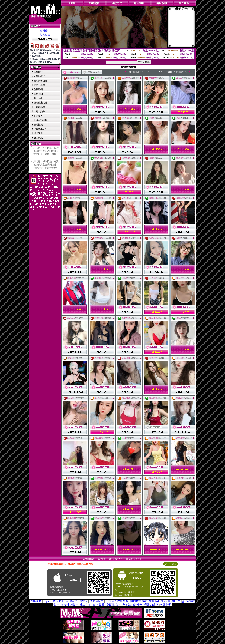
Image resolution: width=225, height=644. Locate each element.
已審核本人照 (40, 129)
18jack (47, 601)
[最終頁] (183, 72)
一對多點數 (39, 107)
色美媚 (127, 605)
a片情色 (138, 605)
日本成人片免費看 (117, 601)
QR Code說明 (171, 564)
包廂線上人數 (40, 103)
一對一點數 (39, 111)
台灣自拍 (72, 601)
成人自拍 (85, 605)
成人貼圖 (59, 601)
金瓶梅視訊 (113, 605)
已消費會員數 (40, 81)
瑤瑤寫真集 (97, 601)
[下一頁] (167, 72)
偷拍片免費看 (139, 601)
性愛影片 (166, 605)
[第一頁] (132, 72)
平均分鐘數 (39, 85)
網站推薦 (38, 125)
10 (161, 72)
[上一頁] (140, 72)
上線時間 (38, 94)
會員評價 (38, 89)
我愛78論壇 (151, 605)
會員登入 (45, 31)
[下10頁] (175, 72)
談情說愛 (38, 133)
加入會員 (45, 35)
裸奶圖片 (36, 601)
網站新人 (38, 116)
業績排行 (38, 72)
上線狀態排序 (40, 120)
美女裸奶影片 (69, 605)
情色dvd (154, 601)
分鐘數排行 (39, 76)
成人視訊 (38, 138)
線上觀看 (99, 605)
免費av (83, 601)
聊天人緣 (38, 98)
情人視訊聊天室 (171, 601)
